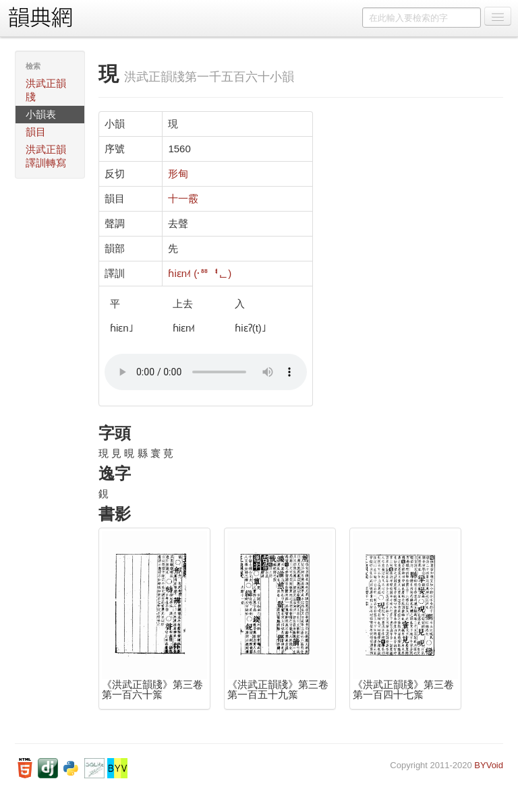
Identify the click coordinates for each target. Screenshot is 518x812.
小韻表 (41, 114)
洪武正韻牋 (46, 90)
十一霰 (183, 198)
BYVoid (489, 765)
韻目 (36, 132)
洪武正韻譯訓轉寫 (46, 156)
